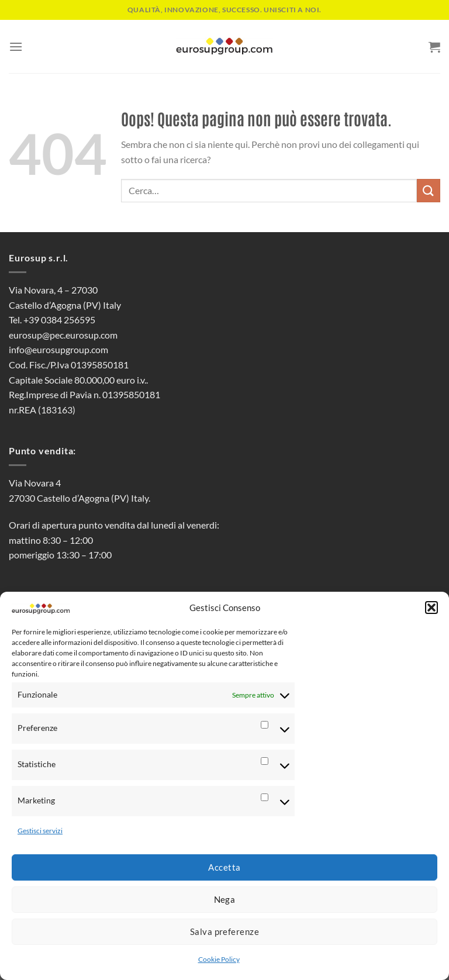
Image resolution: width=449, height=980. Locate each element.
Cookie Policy (219, 959)
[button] (431, 608)
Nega (225, 899)
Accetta (224, 867)
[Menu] (16, 46)
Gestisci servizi (40, 831)
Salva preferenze (224, 931)
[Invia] (429, 190)
